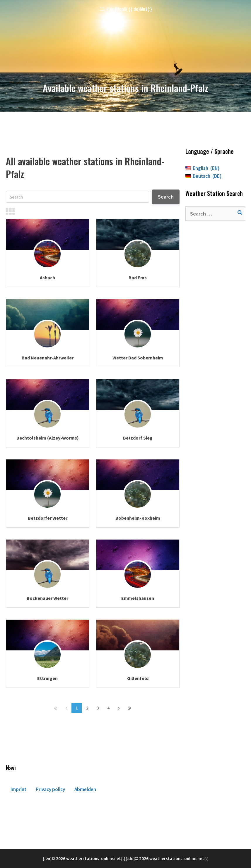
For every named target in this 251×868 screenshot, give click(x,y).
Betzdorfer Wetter (48, 518)
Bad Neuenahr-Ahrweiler (48, 358)
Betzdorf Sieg (138, 438)
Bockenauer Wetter (47, 598)
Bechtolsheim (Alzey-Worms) (48, 438)
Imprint (18, 789)
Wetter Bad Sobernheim (138, 358)
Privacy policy (50, 789)
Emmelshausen (138, 598)
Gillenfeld (138, 678)
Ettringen (47, 678)
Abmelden (85, 789)
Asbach (47, 278)
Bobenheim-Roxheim (138, 518)
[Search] (77, 197)
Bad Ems (138, 278)
